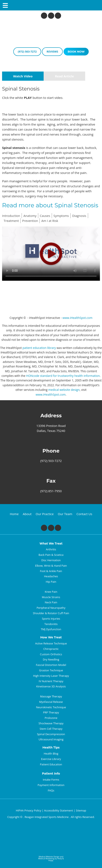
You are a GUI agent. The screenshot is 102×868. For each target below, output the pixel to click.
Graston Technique (51, 670)
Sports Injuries (51, 619)
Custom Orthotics (51, 654)
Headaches (51, 576)
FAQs (51, 790)
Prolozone (51, 718)
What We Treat (51, 544)
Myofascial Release (51, 702)
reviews (52, 52)
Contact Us (84, 514)
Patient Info (51, 774)
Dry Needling (51, 659)
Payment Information (51, 785)
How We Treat (51, 637)
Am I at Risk (50, 221)
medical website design (64, 390)
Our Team (65, 514)
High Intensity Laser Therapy (51, 676)
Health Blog (51, 754)
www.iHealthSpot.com (77, 318)
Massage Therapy (51, 696)
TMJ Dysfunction (51, 629)
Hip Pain (51, 582)
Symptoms (61, 216)
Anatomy (30, 216)
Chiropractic (51, 649)
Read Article (65, 76)
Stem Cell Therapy (51, 729)
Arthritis (51, 549)
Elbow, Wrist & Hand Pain (51, 566)
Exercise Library (51, 759)
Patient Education (51, 764)
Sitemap (81, 810)
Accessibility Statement (58, 810)
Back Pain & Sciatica (51, 555)
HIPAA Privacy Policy (28, 810)
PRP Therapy (51, 712)
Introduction (11, 216)
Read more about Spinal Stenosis (50, 205)
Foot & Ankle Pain (51, 571)
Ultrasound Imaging (51, 739)
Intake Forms (51, 780)
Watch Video (23, 76)
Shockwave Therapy (51, 723)
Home (14, 514)
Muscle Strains (51, 597)
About (27, 514)
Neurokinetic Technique (51, 707)
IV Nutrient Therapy (51, 681)
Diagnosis (79, 216)
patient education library (39, 348)
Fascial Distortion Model (51, 665)
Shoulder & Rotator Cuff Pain (51, 613)
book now (76, 52)
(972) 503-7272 (27, 52)
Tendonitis (51, 624)
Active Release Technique (51, 643)
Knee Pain (51, 592)
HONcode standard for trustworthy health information (63, 376)
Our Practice (45, 514)
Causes (45, 216)
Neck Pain (51, 602)
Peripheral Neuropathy (51, 608)
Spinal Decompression (51, 734)
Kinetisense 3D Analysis (51, 686)
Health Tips (51, 748)
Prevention (30, 221)
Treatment (11, 221)
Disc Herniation (51, 560)
